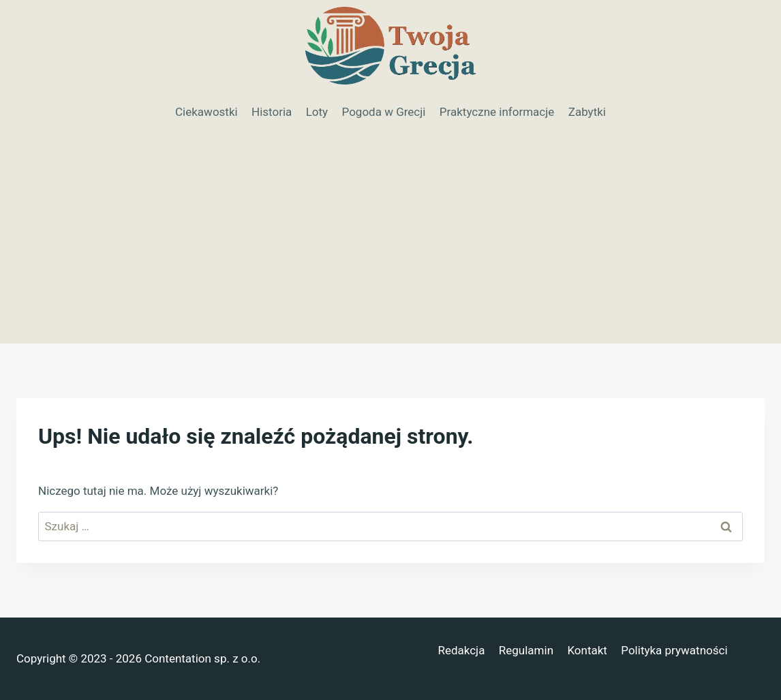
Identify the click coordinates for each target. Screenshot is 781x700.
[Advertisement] (390, 241)
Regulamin (526, 650)
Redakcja (461, 650)
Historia (272, 112)
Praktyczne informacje (497, 112)
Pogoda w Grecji (384, 112)
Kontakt (587, 650)
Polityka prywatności (674, 650)
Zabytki (587, 112)
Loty (317, 112)
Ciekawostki (206, 112)
